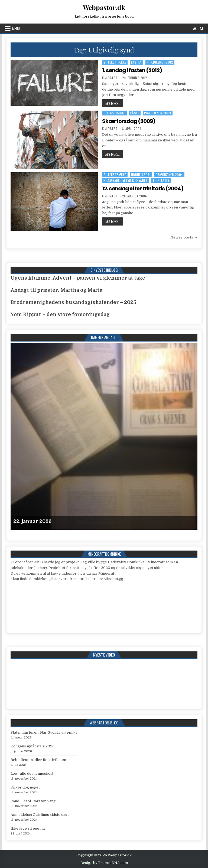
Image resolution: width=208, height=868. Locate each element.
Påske (135, 113)
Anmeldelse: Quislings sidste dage (40, 815)
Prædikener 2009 (158, 113)
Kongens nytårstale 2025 (32, 746)
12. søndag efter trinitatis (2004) (143, 188)
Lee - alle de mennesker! (32, 773)
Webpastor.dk (104, 7)
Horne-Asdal (141, 175)
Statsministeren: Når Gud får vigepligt (44, 732)
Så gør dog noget (25, 787)
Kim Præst (110, 78)
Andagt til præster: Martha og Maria (56, 290)
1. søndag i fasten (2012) (132, 70)
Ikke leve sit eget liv (28, 828)
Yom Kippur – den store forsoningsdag (60, 314)
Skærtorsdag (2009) (129, 121)
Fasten (136, 62)
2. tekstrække (115, 62)
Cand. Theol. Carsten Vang (33, 801)
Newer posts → (184, 237)
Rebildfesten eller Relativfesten (38, 760)
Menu (16, 28)
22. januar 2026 (32, 521)
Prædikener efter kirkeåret (126, 180)
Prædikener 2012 (160, 62)
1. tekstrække (114, 113)
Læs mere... (114, 103)
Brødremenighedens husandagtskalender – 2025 (73, 302)
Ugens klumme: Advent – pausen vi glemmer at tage (78, 278)
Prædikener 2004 (169, 175)
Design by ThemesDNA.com (104, 863)
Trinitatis (161, 180)
